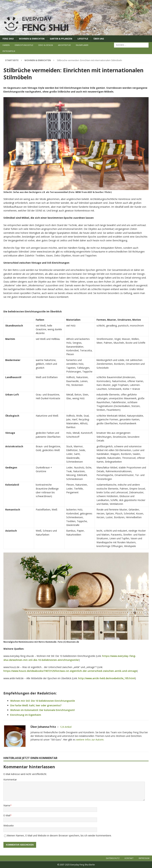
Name (7, 805)
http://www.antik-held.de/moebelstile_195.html (107, 678)
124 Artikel (66, 727)
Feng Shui (8, 39)
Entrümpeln (9, 51)
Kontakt (129, 858)
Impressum (144, 858)
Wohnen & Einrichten (32, 39)
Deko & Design (46, 45)
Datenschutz (113, 858)
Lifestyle (83, 39)
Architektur (64, 45)
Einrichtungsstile (24, 45)
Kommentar (10, 780)
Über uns (99, 39)
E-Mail (7, 815)
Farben (6, 45)
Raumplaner (82, 45)
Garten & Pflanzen (61, 39)
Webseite (9, 826)
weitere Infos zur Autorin (90, 740)
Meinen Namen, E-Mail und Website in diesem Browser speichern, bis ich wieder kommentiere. (59, 835)
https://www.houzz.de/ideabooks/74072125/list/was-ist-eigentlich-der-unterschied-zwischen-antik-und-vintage (70, 671)
